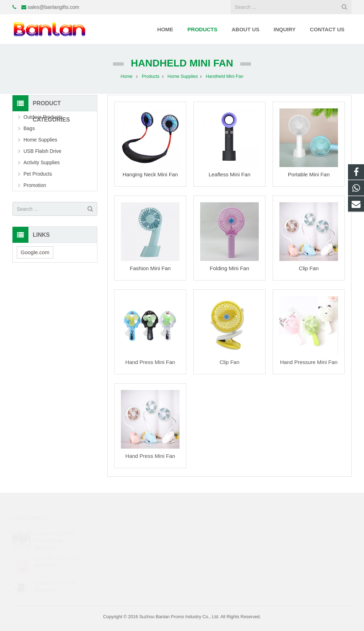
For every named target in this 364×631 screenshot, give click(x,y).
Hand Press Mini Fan (150, 362)
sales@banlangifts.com (53, 7)
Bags (29, 128)
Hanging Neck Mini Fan (150, 174)
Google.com (35, 252)
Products (151, 76)
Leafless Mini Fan (230, 174)
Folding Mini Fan (229, 268)
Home (127, 76)
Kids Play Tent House (57, 549)
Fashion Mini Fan (150, 268)
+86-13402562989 (213, 532)
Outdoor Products (43, 117)
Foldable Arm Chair (55, 573)
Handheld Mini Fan (182, 63)
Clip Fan (309, 268)
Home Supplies (183, 76)
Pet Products (38, 174)
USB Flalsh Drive (42, 151)
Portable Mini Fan (309, 174)
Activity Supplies (42, 162)
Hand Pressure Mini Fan (309, 362)
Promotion (35, 185)
